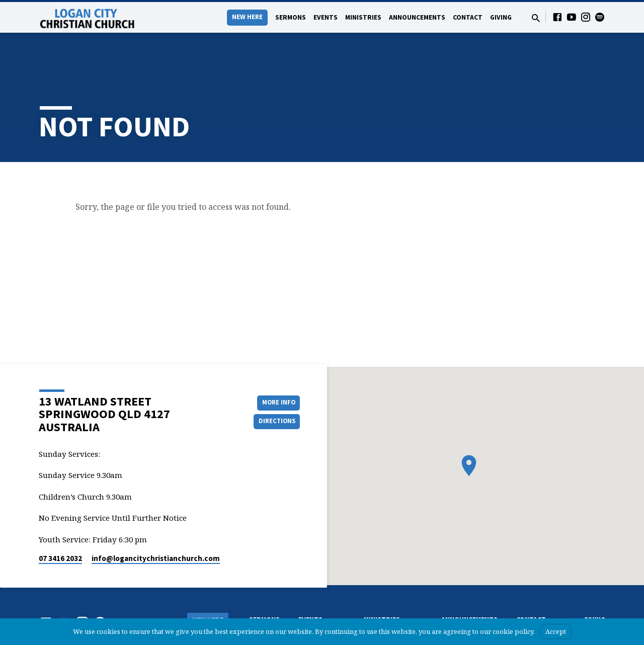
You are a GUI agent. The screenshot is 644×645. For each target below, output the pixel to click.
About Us (199, 601)
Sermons (291, 17)
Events (326, 17)
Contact (468, 17)
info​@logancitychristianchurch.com (156, 526)
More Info (274, 369)
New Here (247, 17)
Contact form (535, 599)
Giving (501, 17)
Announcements (417, 17)
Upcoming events (322, 609)
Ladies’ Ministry (385, 609)
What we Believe (209, 612)
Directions (275, 389)
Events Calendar (320, 599)
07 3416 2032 (60, 526)
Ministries (363, 17)
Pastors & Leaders (541, 609)
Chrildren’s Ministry (389, 599)
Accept (556, 631)
